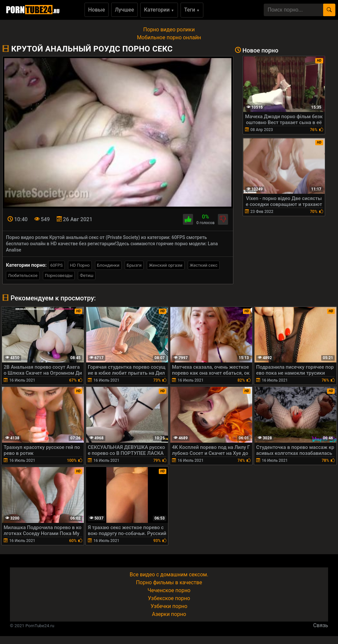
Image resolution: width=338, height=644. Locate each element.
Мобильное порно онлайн (169, 37)
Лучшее (124, 10)
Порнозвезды (59, 275)
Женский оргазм (166, 265)
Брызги (134, 265)
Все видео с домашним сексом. (169, 575)
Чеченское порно (169, 590)
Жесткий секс (204, 265)
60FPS (56, 265)
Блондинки (108, 265)
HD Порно (80, 265)
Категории (159, 10)
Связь (321, 625)
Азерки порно (169, 614)
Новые (97, 10)
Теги (192, 10)
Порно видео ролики (169, 30)
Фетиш (87, 275)
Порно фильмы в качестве (169, 582)
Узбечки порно (169, 606)
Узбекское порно (169, 598)
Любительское (23, 275)
